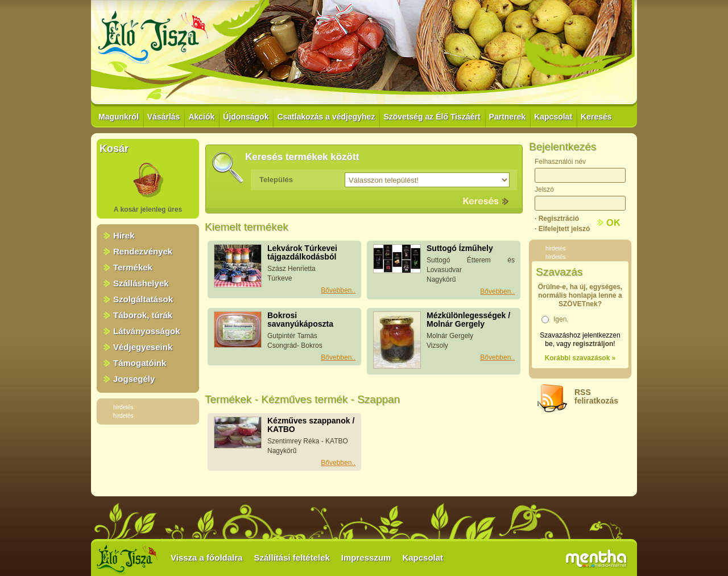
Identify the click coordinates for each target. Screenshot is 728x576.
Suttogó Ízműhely (460, 248)
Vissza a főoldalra (206, 558)
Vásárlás (164, 117)
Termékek (133, 267)
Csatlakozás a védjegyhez (326, 117)
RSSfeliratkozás (596, 396)
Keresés (596, 117)
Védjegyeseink (143, 347)
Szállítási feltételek (291, 558)
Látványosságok (147, 331)
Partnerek (508, 117)
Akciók (201, 117)
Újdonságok (246, 117)
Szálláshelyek (141, 283)
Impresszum (366, 558)
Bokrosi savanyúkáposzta (300, 320)
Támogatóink (140, 363)
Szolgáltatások (143, 299)
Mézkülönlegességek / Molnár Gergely (468, 320)
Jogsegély (134, 379)
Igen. (561, 319)
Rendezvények (143, 251)
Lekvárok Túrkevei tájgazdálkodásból (302, 252)
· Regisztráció (557, 219)
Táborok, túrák (143, 315)
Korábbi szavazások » (580, 358)
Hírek (124, 235)
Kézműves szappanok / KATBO (311, 425)
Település (276, 180)
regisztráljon (593, 344)
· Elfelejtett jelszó (562, 229)
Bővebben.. (338, 290)
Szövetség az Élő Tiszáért (432, 117)
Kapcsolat (553, 117)
